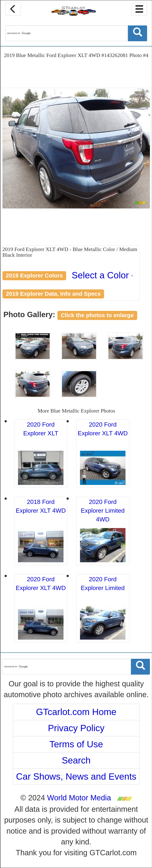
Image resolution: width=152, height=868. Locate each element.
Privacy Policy (76, 728)
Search (76, 760)
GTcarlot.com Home (76, 712)
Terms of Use (76, 744)
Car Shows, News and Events (76, 777)
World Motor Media (79, 798)
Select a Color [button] (102, 275)
